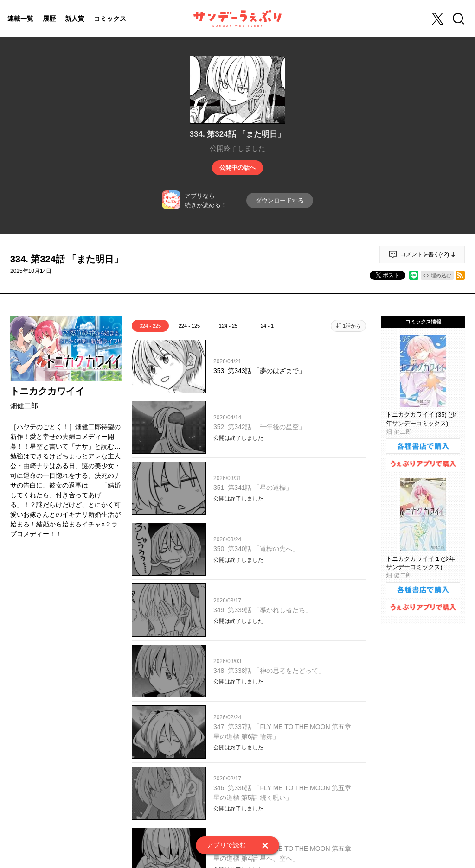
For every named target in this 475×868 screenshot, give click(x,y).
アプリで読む (226, 845)
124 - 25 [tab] (228, 326)
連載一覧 (20, 19)
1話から (352, 326)
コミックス (110, 19)
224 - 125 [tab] (189, 326)
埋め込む (441, 275)
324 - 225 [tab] (150, 326)
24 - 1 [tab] (267, 326)
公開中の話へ (237, 168)
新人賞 (75, 19)
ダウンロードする (280, 200)
